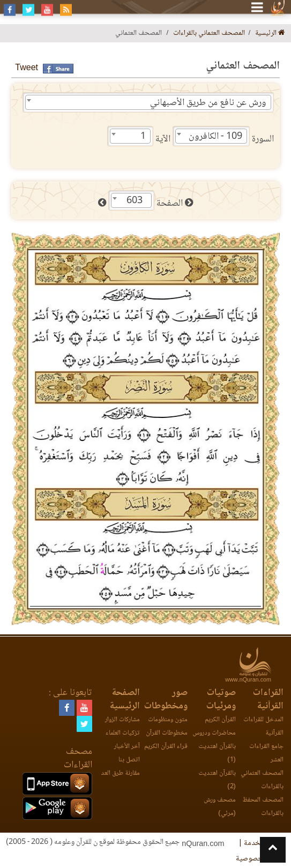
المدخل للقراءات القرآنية (263, 727)
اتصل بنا (129, 760)
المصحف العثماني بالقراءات (209, 33)
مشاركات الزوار (122, 720)
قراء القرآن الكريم (166, 747)
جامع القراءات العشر (266, 753)
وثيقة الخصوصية (260, 859)
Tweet (27, 68)
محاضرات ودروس (214, 733)
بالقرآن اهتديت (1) (217, 753)
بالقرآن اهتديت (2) (217, 780)
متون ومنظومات (168, 720)
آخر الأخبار (127, 747)
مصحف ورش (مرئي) (220, 807)
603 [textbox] (135, 201)
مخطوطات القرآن (167, 733)
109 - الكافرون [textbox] (215, 137)
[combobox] (148, 102)
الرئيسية (270, 33)
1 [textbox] (143, 137)
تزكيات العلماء (123, 733)
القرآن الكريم (220, 720)
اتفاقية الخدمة (264, 843)
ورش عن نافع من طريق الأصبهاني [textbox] (208, 103)
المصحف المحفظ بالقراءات (263, 807)
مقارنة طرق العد (120, 773)
